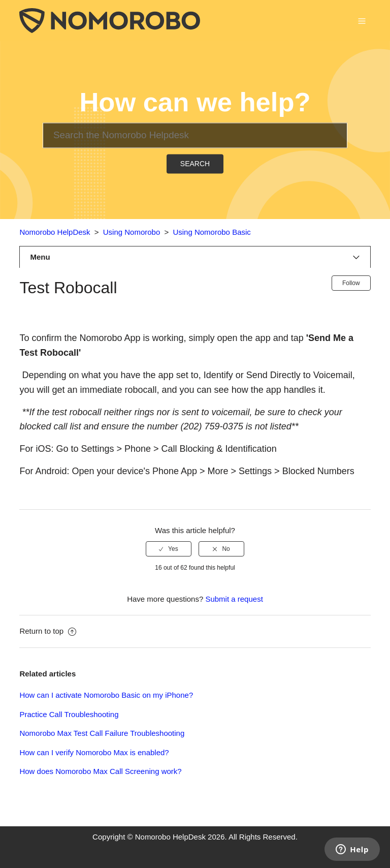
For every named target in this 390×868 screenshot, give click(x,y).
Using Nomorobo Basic (212, 232)
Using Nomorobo (132, 232)
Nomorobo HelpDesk (55, 232)
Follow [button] (351, 283)
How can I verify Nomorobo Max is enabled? (94, 752)
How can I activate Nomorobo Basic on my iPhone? (106, 695)
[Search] (195, 135)
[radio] (169, 549)
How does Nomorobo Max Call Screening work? (100, 771)
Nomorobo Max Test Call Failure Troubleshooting (102, 733)
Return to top (48, 631)
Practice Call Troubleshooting (69, 714)
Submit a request (234, 599)
